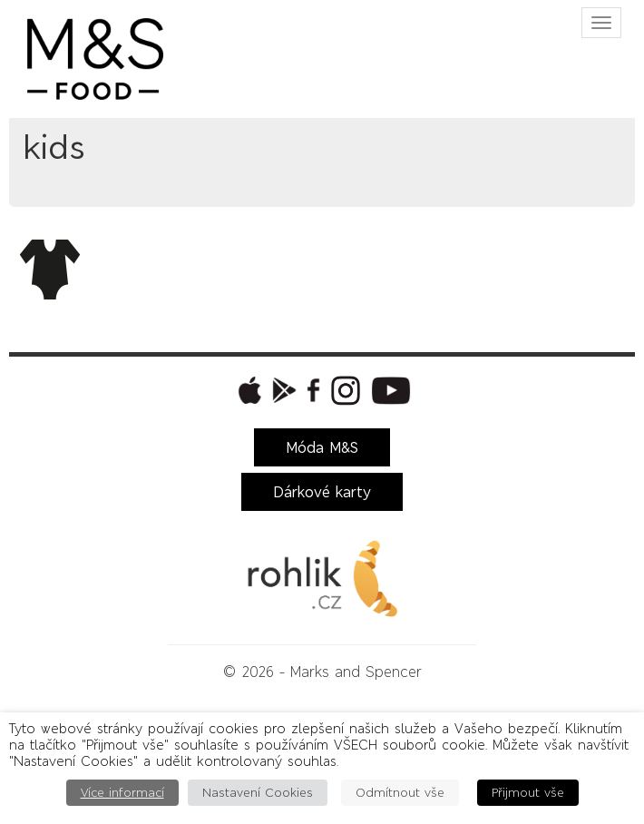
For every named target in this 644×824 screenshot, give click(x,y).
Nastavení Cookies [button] (258, 793)
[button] (248, 390)
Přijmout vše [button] (528, 793)
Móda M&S (322, 447)
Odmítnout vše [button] (400, 793)
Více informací (122, 793)
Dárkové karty (322, 492)
